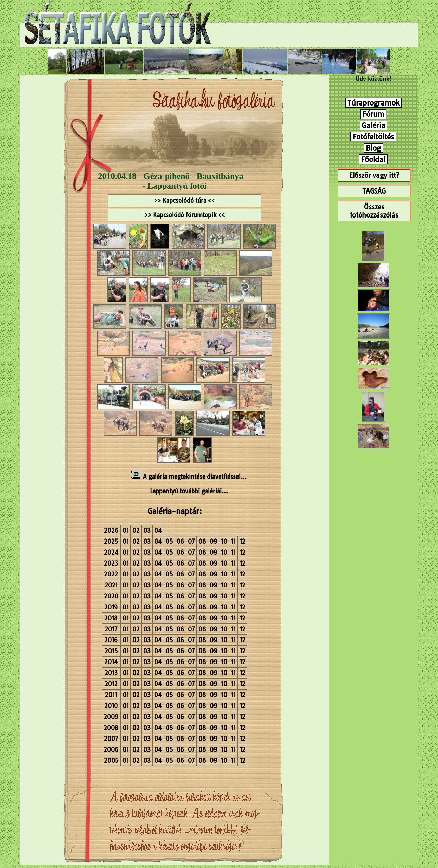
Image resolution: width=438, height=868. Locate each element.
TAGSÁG (374, 191)
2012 (111, 684)
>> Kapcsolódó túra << (184, 201)
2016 (111, 640)
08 (202, 541)
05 (169, 541)
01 (126, 530)
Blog (373, 148)
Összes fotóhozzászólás (374, 211)
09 (214, 541)
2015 (111, 651)
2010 (111, 706)
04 (158, 530)
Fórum (373, 114)
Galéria (373, 125)
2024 (111, 552)
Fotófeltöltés (373, 137)
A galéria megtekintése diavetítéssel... (189, 477)
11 (233, 541)
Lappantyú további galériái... (189, 491)
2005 (111, 761)
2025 (111, 541)
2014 (111, 662)
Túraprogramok (373, 103)
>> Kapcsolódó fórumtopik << (185, 215)
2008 (111, 728)
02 (136, 530)
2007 (111, 739)
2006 (111, 750)
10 (224, 541)
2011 (111, 695)
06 (180, 541)
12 (242, 541)
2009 (111, 717)
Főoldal (373, 159)
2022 (111, 574)
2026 (111, 530)
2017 (111, 629)
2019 (111, 607)
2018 (111, 618)
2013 (111, 673)
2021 (111, 585)
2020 (111, 596)
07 (191, 541)
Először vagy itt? (374, 175)
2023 (111, 563)
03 (147, 530)
